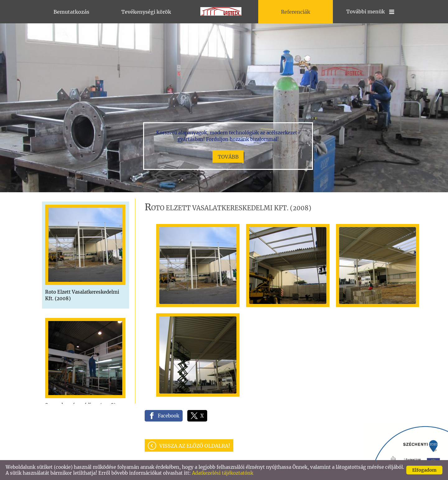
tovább (228, 157)
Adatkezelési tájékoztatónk (223, 473)
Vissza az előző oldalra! (195, 446)
